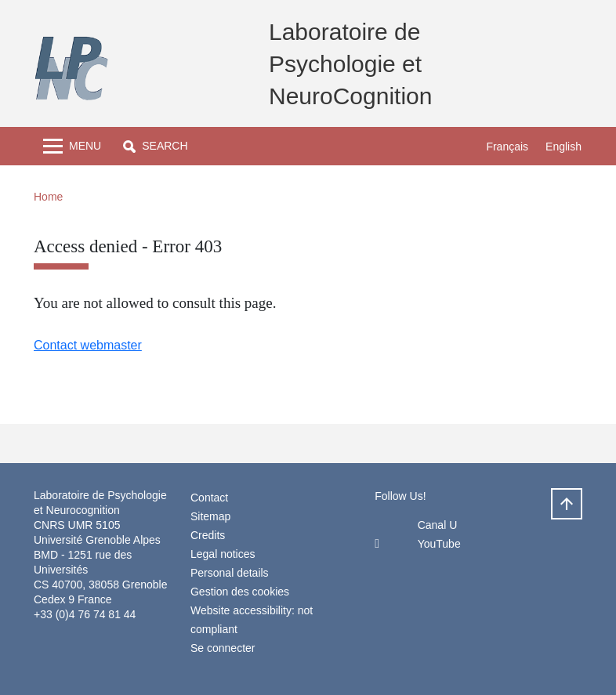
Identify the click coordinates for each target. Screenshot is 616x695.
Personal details (230, 573)
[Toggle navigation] (72, 146)
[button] (155, 146)
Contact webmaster (88, 345)
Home (48, 197)
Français (507, 147)
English (563, 147)
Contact (209, 498)
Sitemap (210, 516)
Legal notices (223, 554)
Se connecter (223, 648)
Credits (208, 535)
